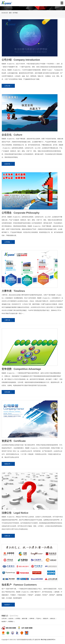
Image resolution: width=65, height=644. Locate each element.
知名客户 (4, 622)
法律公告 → (8, 536)
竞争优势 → (8, 392)
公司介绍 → (8, 86)
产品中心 (39, 619)
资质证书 (46, 619)
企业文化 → (8, 164)
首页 (10, 13)
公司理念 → (8, 242)
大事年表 (32, 619)
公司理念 (18, 619)
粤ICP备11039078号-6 (48, 640)
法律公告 (52, 619)
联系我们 (11, 622)
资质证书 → (8, 464)
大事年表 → (8, 320)
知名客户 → (8, 605)
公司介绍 (4, 619)
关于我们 (15, 13)
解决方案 (25, 619)
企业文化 (11, 619)
